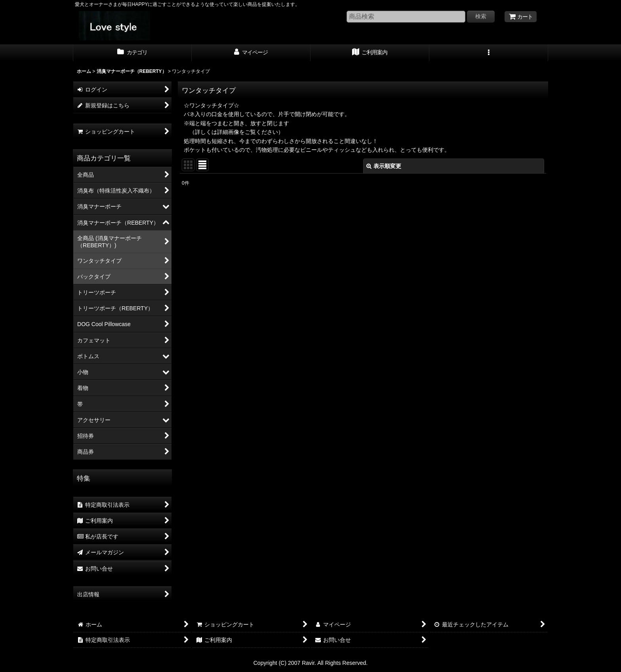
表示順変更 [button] (384, 166)
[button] (489, 53)
